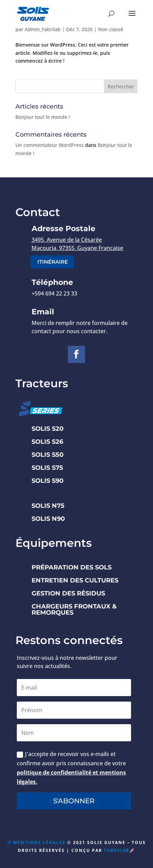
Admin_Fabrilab (43, 29)
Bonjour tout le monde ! (43, 117)
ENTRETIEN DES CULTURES (75, 580)
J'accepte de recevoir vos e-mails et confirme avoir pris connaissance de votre (71, 768)
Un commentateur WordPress (50, 145)
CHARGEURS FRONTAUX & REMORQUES (74, 609)
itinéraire (53, 262)
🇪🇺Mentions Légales (36, 842)
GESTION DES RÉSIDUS (68, 593)
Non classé (111, 29)
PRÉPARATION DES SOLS (72, 567)
